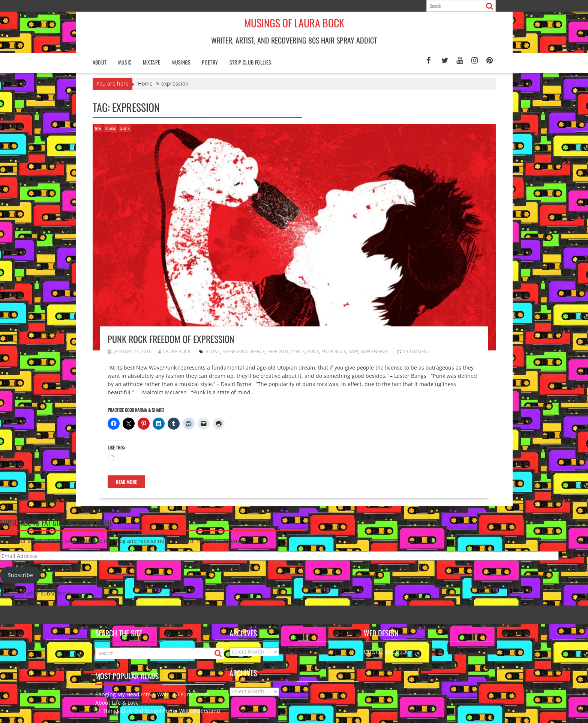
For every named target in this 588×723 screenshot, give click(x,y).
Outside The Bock (386, 652)
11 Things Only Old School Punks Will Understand (158, 711)
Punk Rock (334, 351)
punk (125, 128)
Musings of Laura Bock (294, 23)
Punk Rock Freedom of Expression (171, 339)
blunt (213, 351)
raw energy (374, 351)
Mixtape (152, 62)
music (110, 128)
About (100, 62)
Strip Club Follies (250, 62)
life (98, 128)
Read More (126, 482)
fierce (258, 351)
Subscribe (20, 575)
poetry (210, 62)
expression (235, 351)
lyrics (298, 351)
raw (353, 351)
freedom (278, 351)
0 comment (417, 351)
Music (125, 62)
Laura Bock (174, 351)
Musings (181, 62)
